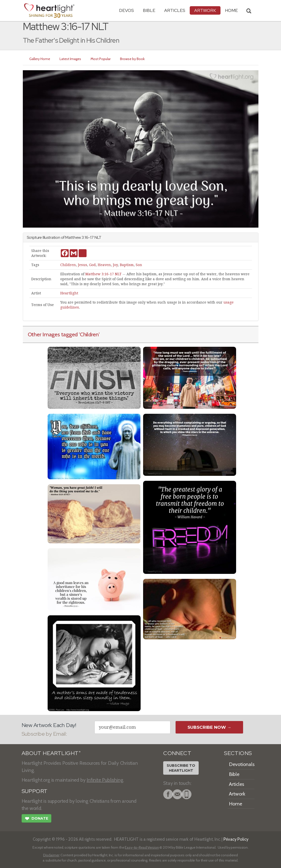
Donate (36, 819)
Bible (149, 10)
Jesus (82, 265)
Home (235, 804)
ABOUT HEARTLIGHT (51, 753)
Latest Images (70, 59)
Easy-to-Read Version (142, 847)
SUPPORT (35, 791)
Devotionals (242, 764)
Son (139, 265)
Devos (126, 10)
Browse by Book (132, 59)
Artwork (205, 10)
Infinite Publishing (105, 780)
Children (68, 265)
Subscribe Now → (209, 727)
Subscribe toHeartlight (181, 768)
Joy (115, 265)
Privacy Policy (236, 839)
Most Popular (101, 59)
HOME (231, 10)
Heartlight (69, 293)
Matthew (73, 237)
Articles (175, 10)
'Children (89, 334)
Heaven (104, 265)
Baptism (127, 265)
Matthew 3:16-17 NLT (103, 274)
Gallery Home (40, 59)
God (92, 265)
